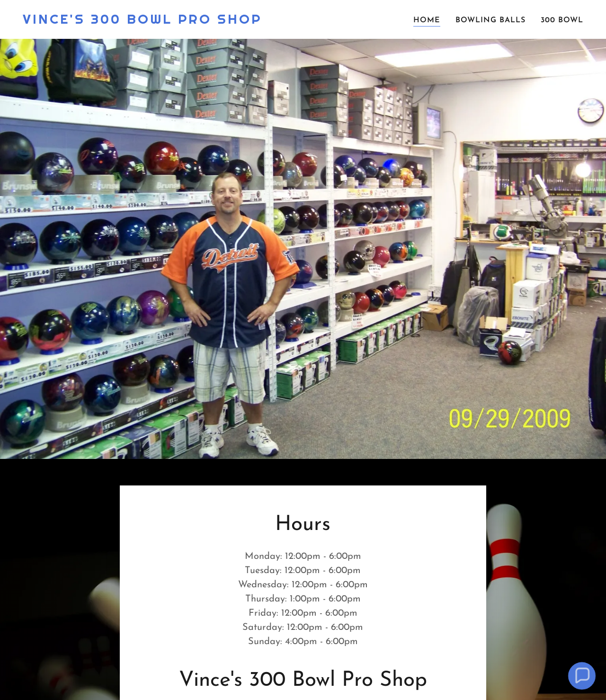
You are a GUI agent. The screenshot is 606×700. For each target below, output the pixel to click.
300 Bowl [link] (562, 20)
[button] (582, 676)
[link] (142, 22)
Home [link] (427, 20)
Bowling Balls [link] (490, 20)
